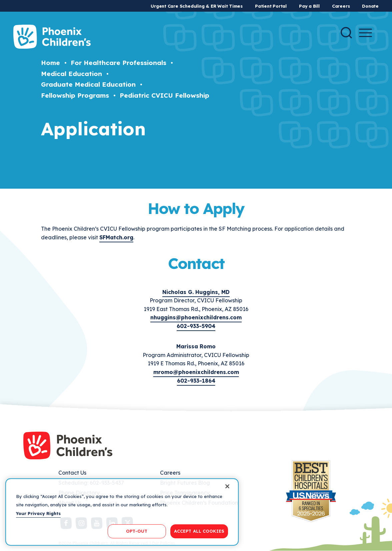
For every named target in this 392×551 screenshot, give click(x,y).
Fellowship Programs (75, 95)
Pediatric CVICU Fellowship (164, 95)
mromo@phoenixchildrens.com (196, 372)
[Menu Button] (365, 33)
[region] (122, 512)
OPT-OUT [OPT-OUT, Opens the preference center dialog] (137, 531)
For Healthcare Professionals (118, 63)
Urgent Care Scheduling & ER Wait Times (197, 6)
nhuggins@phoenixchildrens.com (196, 317)
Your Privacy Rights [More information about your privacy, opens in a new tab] (38, 513)
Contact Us (72, 473)
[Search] (346, 33)
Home (50, 63)
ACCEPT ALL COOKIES (199, 531)
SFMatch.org (116, 237)
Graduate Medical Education (88, 84)
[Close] (227, 486)
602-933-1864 (196, 381)
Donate (370, 6)
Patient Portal (271, 6)
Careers (341, 6)
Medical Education (71, 74)
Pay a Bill (309, 6)
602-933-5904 (196, 326)
